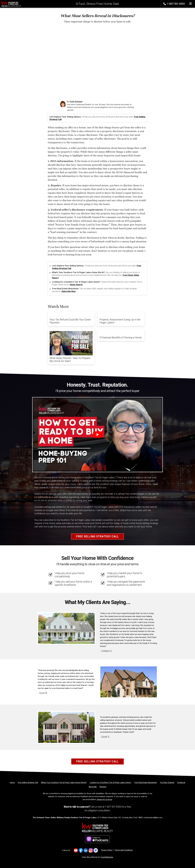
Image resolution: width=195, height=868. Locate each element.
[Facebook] (181, 783)
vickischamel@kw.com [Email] (153, 818)
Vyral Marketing (107, 857)
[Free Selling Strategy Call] (28, 783)
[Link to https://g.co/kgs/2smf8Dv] (96, 850)
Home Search (76, 285)
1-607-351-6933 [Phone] (174, 4)
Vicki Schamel (76, 102)
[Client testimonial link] (66, 628)
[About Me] (93, 787)
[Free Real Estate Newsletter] (146, 783)
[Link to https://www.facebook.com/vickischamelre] (81, 850)
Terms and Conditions (124, 850)
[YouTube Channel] (167, 783)
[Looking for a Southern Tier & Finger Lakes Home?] (111, 783)
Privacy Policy (107, 850)
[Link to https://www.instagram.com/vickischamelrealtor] (91, 850)
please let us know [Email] (105, 799)
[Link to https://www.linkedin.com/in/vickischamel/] (86, 850)
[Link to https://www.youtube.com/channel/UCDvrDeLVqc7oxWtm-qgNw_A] (76, 850)
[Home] (11, 4)
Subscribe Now (68, 291)
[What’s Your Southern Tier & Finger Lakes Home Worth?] (64, 783)
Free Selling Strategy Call (97, 536)
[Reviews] (103, 787)
